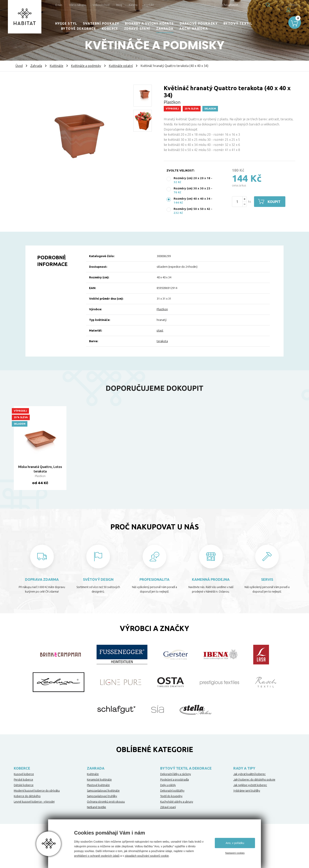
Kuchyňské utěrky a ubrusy (177, 802)
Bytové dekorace (79, 29)
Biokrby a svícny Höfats (149, 23)
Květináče (56, 66)
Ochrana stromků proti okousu (106, 802)
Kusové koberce (24, 774)
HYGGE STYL (66, 23)
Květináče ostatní (121, 66)
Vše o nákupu (77, 5)
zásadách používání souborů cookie (147, 856)
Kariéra (133, 5)
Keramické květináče (99, 780)
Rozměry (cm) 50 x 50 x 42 (192, 209)
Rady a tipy (244, 768)
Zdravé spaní (137, 29)
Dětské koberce (24, 785)
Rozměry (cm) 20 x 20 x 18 (192, 178)
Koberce (110, 29)
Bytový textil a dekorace (186, 768)
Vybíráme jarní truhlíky (247, 791)
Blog (119, 5)
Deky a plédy (168, 785)
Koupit (274, 202)
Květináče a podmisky (86, 66)
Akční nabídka (194, 29)
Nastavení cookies (235, 853)
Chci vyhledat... (222, 5)
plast (160, 330)
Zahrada (165, 29)
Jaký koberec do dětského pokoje (254, 780)
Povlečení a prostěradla (175, 780)
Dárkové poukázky (199, 23)
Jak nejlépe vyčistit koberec (250, 785)
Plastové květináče (98, 785)
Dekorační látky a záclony (176, 774)
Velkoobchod (101, 5)
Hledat (259, 5)
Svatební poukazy (101, 23)
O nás (59, 5)
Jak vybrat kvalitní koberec (249, 774)
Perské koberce (23, 780)
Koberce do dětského (27, 796)
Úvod (19, 66)
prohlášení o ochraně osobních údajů (97, 856)
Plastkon (162, 309)
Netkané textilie (96, 807)
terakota (162, 341)
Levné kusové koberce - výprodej (34, 802)
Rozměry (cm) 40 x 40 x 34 (192, 199)
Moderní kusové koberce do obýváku (37, 791)
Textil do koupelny (171, 796)
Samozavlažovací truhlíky (102, 796)
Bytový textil (238, 23)
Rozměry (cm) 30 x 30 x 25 (192, 188)
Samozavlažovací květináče (103, 791)
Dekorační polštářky (172, 791)
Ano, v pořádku (235, 843)
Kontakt (149, 5)
